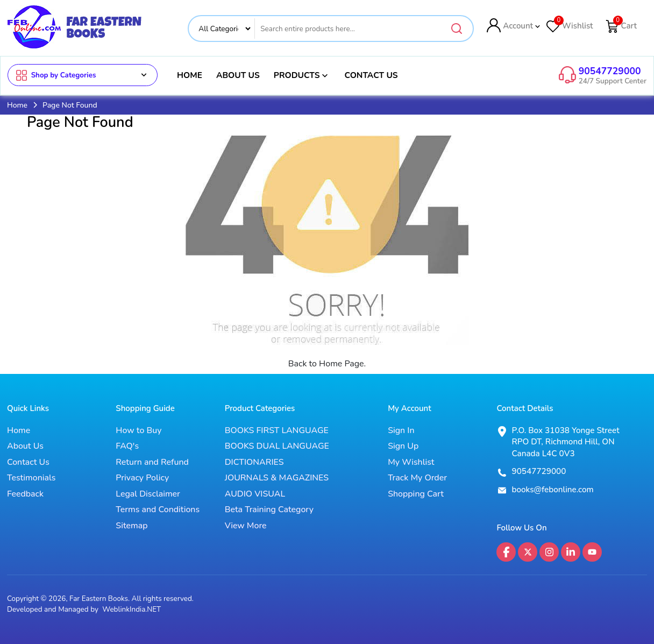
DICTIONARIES (254, 463)
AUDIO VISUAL (255, 494)
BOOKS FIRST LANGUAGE (277, 431)
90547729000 (610, 71)
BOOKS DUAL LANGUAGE (277, 447)
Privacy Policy (142, 478)
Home (190, 75)
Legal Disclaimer (148, 494)
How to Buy (138, 431)
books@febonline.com (552, 490)
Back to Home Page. (327, 364)
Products (302, 75)
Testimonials (31, 478)
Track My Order (417, 478)
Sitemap (131, 526)
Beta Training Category (269, 510)
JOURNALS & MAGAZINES (277, 478)
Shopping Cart (416, 494)
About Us (238, 75)
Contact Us (371, 75)
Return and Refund (152, 463)
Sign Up (403, 447)
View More (246, 526)
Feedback (25, 494)
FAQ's (127, 447)
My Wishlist (411, 463)
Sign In (401, 431)
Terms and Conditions (158, 510)
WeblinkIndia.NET (131, 610)
